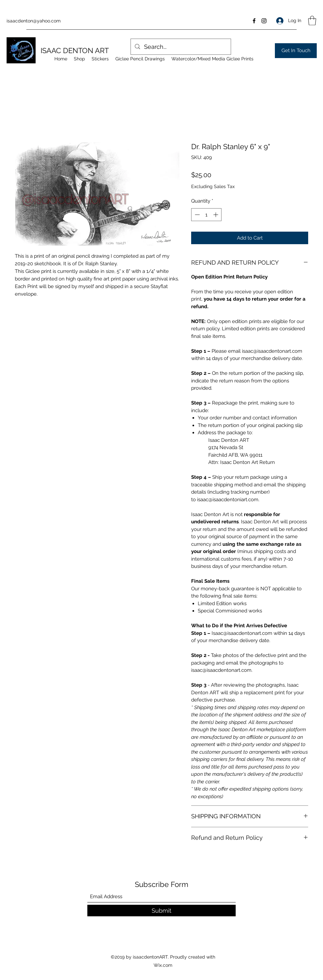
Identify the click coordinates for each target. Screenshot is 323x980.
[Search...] (180, 47)
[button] (312, 21)
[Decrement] (197, 215)
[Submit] (161, 911)
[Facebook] (254, 21)
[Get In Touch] (296, 51)
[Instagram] (264, 21)
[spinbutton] (206, 215)
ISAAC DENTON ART (75, 50)
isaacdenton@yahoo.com (34, 21)
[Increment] (216, 215)
